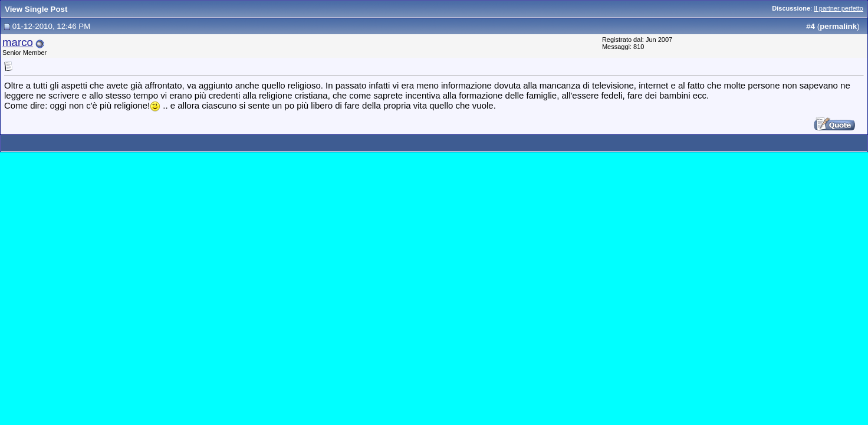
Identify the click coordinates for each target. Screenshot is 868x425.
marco (18, 42)
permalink (838, 26)
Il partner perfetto (839, 8)
